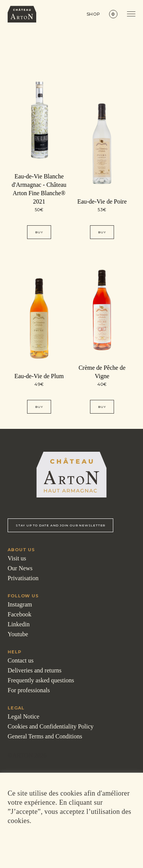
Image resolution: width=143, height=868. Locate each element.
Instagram (20, 604)
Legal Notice (23, 716)
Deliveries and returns (35, 670)
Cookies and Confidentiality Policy (51, 726)
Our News (20, 568)
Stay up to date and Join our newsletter (60, 525)
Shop (94, 14)
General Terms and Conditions (45, 736)
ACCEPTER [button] (70, 844)
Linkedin (19, 624)
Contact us (21, 660)
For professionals (29, 690)
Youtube (18, 634)
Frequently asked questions (41, 680)
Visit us (17, 558)
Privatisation (23, 578)
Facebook (19, 614)
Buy (39, 232)
